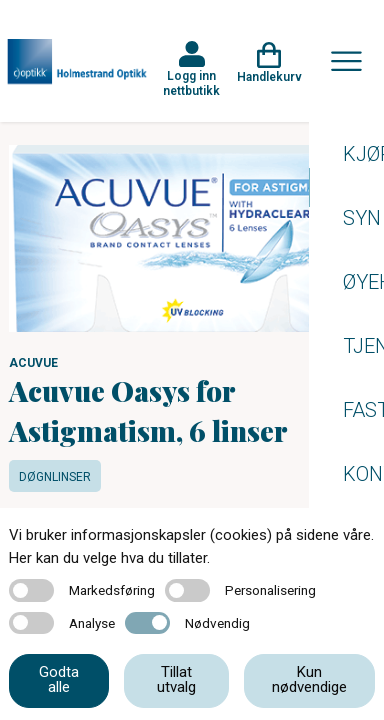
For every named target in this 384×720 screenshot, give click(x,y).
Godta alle (59, 679)
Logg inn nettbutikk (191, 83)
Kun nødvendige (309, 679)
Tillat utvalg (176, 679)
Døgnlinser (55, 477)
